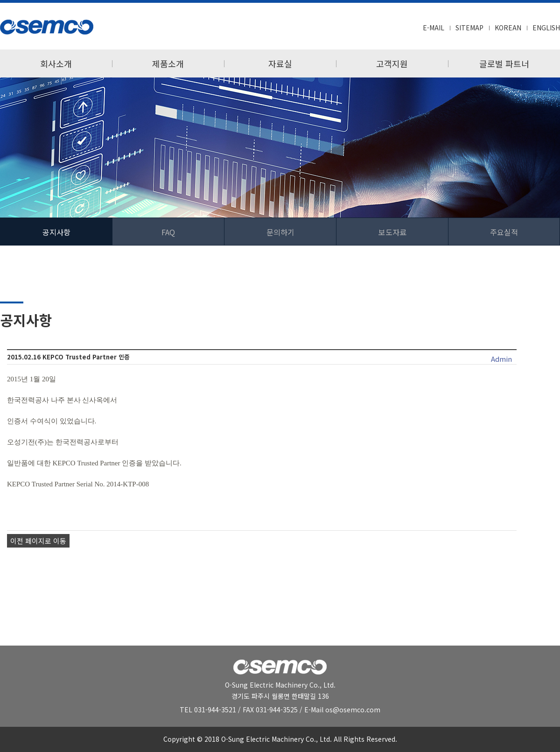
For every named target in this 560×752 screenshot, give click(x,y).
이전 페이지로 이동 (38, 541)
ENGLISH (546, 28)
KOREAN (508, 28)
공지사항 (56, 232)
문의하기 (280, 232)
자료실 (280, 63)
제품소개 (168, 63)
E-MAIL (434, 28)
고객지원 (392, 63)
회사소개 (56, 63)
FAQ (168, 232)
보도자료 (392, 232)
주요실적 (504, 232)
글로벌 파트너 (504, 63)
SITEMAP (469, 28)
